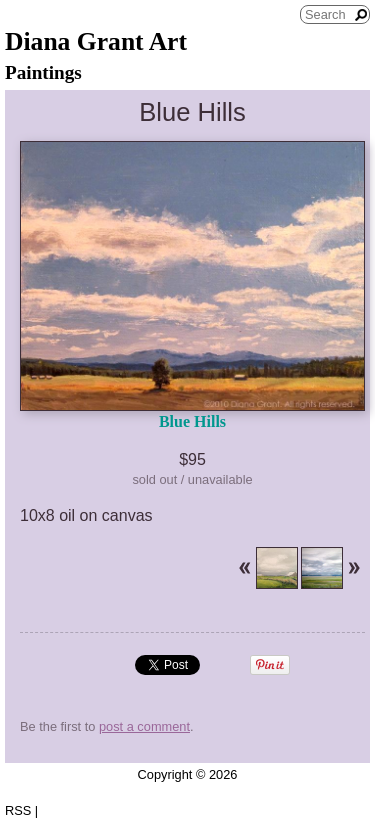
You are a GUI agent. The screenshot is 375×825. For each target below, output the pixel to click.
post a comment (144, 726)
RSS (18, 810)
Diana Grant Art (96, 41)
